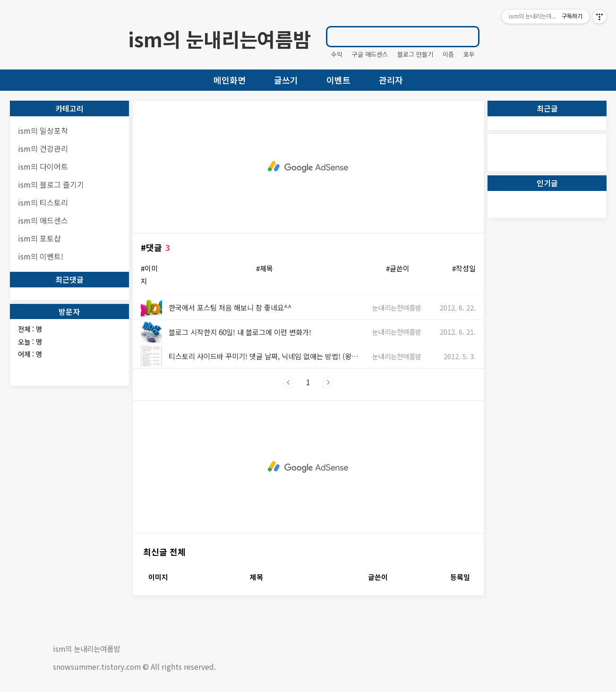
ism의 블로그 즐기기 (51, 184)
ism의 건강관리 (43, 148)
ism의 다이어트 (43, 166)
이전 (289, 382)
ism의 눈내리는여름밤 (219, 39)
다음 (328, 382)
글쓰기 (286, 80)
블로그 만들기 (415, 54)
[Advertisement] (308, 167)
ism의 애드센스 (43, 220)
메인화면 (230, 80)
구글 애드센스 (370, 54)
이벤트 (338, 80)
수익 (337, 54)
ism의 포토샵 (39, 238)
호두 (469, 54)
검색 (468, 36)
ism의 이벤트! (41, 256)
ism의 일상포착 (43, 130)
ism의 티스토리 (43, 202)
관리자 (391, 80)
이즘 (448, 54)
